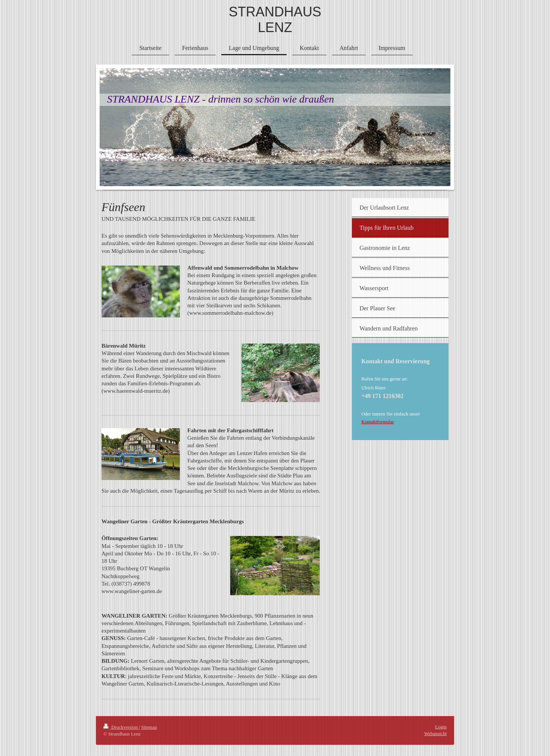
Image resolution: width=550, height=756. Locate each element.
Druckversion (121, 727)
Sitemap (149, 727)
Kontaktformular (377, 422)
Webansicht (435, 733)
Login (441, 727)
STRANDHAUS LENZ (275, 20)
